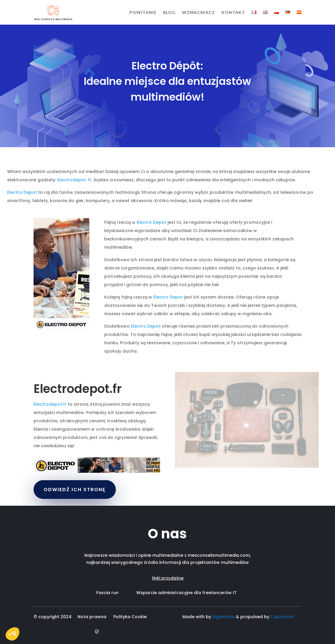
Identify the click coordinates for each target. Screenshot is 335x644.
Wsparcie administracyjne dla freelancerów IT (187, 593)
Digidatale (223, 617)
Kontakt (233, 12)
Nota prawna (92, 617)
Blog (169, 12)
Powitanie (143, 12)
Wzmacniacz (199, 12)
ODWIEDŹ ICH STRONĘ (75, 490)
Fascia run (116, 593)
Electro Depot (22, 192)
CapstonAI (282, 617)
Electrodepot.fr (50, 404)
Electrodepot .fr (74, 180)
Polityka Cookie (131, 617)
